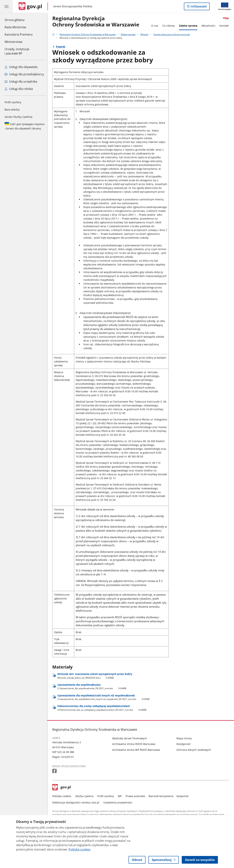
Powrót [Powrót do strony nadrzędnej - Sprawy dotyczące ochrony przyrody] (62, 47)
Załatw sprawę (189, 26)
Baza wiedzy (12, 109)
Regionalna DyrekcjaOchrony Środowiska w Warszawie (97, 22)
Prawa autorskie (136, 796)
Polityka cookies (63, 796)
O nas (156, 26)
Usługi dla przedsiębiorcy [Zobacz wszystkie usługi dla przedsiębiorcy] (24, 74)
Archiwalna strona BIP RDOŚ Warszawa (137, 750)
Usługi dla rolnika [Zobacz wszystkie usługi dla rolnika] (19, 89)
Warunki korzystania (162, 796)
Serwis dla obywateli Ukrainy (24, 126)
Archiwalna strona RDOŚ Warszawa (135, 744)
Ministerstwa (13, 42)
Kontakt (225, 26)
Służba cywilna (85, 796)
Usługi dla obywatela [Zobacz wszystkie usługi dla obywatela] (21, 67)
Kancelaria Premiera (19, 34)
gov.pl (63, 787)
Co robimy (169, 26)
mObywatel (198, 7)
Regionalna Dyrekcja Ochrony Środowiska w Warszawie (89, 34)
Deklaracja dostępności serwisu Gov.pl (77, 802)
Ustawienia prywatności (119, 802)
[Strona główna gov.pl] (30, 6)
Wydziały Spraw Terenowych (131, 738)
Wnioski (145, 34)
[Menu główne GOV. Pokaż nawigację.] (6, 6)
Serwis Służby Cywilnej (18, 117)
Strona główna (19, 20)
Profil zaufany (13, 102)
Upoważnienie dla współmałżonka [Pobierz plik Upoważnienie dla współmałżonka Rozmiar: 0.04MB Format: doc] (93, 687)
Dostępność (184, 744)
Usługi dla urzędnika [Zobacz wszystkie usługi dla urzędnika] (21, 81)
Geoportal (184, 796)
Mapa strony (185, 738)
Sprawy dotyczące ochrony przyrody (173, 34)
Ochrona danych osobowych (195, 750)
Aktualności (209, 26)
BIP (121, 796)
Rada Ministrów (15, 27)
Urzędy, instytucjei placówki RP (17, 51)
